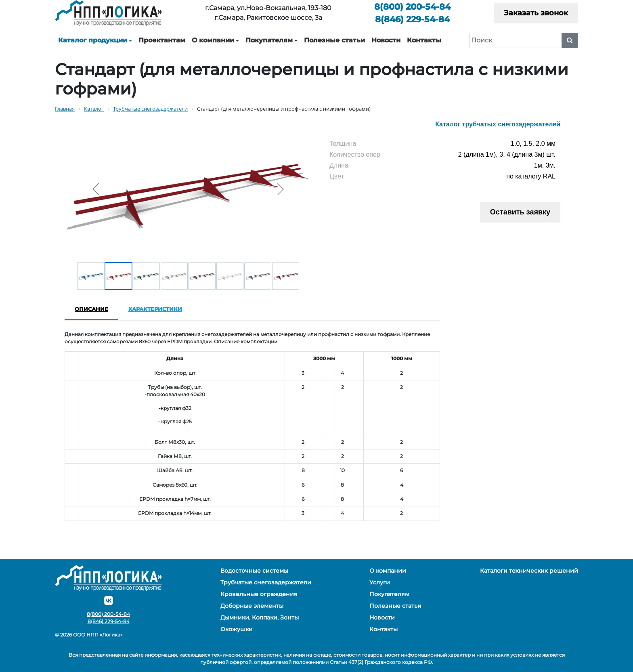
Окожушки (237, 629)
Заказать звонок (536, 13)
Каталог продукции (93, 40)
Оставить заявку (520, 212)
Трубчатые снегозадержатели (266, 582)
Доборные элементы (252, 606)
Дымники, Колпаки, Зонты (260, 617)
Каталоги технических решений (529, 571)
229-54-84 (412, 19)
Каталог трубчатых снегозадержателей (498, 124)
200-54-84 (412, 7)
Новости (386, 40)
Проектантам (162, 40)
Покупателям (269, 40)
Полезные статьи (334, 40)
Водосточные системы (254, 571)
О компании (213, 40)
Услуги (380, 582)
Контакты (424, 40)
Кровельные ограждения (259, 594)
